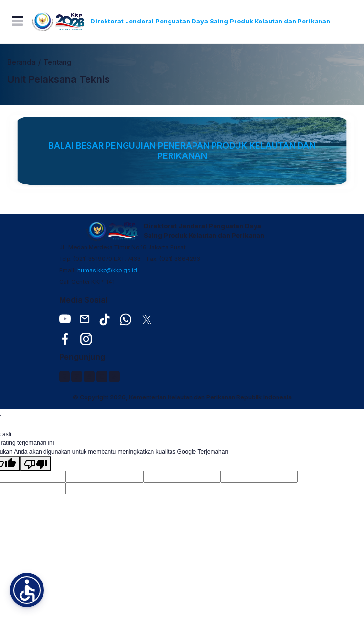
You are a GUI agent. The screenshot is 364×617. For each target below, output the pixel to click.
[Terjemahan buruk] (36, 463)
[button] (27, 590)
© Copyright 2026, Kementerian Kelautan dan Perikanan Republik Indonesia (182, 397)
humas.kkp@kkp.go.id (107, 270)
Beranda (21, 62)
